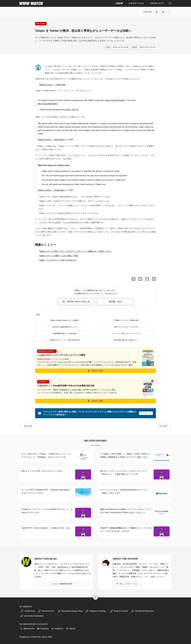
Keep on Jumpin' (119, 611)
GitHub (71, 629)
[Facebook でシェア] (147, 279)
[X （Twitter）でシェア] (134, 279)
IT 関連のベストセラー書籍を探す (126, 320)
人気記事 (119, 3)
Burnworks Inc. (46, 611)
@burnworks (27, 629)
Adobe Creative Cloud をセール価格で (65, 320)
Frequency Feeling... (96, 611)
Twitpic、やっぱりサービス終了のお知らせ (58, 260)
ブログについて (157, 3)
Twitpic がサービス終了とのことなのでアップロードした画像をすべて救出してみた (75, 251)
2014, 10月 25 (72, 110)
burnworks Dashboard (32, 616)
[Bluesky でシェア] (140, 279)
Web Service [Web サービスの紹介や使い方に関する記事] (41, 24)
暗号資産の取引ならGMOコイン (126, 340)
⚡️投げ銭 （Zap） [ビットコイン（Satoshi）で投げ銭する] (115, 302)
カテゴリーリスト (136, 3)
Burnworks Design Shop (70, 611)
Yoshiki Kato (28, 611)
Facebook (43, 629)
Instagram (57, 629)
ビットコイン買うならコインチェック (126, 333)
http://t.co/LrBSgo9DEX (48, 104)
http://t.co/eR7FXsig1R (115, 100)
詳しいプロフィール (126, 584)
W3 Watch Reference (142, 611)
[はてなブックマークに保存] (154, 279)
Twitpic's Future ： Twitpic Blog (52, 85)
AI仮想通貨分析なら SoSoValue (65, 333)
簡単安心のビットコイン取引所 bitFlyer (65, 340)
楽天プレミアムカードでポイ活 (126, 327)
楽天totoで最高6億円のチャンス (65, 327)
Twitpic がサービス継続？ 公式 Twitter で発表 (59, 256)
